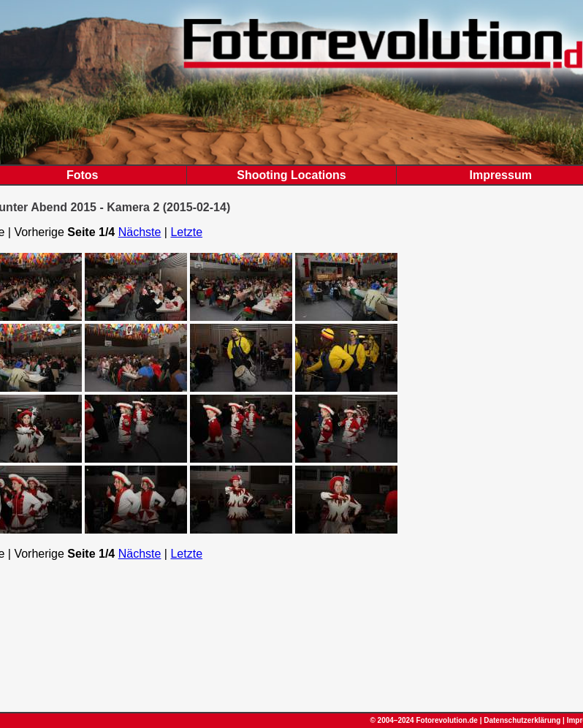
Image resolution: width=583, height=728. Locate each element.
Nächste (140, 232)
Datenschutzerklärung (522, 720)
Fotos (83, 175)
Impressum (501, 175)
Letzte (186, 232)
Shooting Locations (291, 175)
